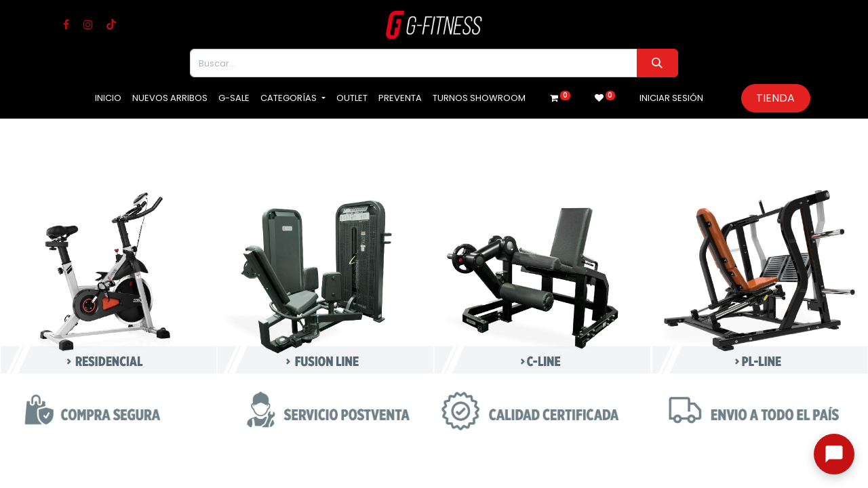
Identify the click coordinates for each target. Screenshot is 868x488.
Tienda (775, 98)
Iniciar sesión (671, 98)
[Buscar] (657, 63)
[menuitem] (108, 98)
